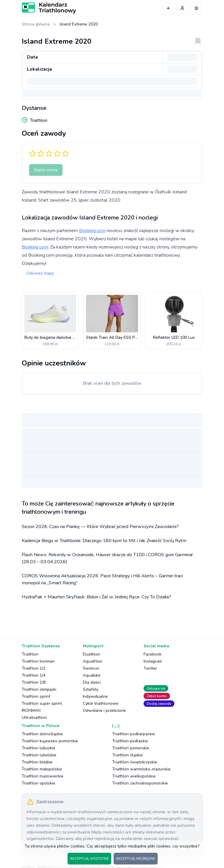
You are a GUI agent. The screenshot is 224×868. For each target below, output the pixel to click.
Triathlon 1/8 (34, 682)
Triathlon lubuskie (38, 748)
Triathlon (30, 654)
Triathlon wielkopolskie (134, 776)
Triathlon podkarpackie (134, 734)
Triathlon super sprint (42, 703)
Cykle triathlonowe (101, 703)
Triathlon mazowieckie (43, 776)
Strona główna (36, 24)
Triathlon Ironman (38, 661)
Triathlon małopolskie (42, 769)
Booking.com (92, 231)
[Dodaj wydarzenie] (168, 8)
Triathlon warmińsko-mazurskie (141, 769)
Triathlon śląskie (127, 755)
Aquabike (92, 675)
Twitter (150, 668)
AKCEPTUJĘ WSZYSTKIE (89, 859)
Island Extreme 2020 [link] (79, 24)
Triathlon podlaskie (130, 741)
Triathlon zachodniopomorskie (140, 783)
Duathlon (91, 654)
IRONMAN (31, 710)
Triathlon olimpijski (39, 689)
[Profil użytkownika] (182, 8)
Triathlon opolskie (38, 783)
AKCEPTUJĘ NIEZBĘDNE (136, 859)
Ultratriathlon (34, 718)
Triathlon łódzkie (37, 762)
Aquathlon (93, 661)
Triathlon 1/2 (34, 668)
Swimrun (91, 668)
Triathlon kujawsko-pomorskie (50, 741)
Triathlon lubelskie (39, 755)
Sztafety (91, 689)
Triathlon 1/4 (34, 675)
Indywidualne (95, 696)
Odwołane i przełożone (104, 710)
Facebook (153, 654)
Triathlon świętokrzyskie (135, 762)
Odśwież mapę (40, 273)
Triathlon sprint (36, 696)
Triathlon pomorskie (131, 748)
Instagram (153, 661)
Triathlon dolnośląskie (42, 734)
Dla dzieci (92, 682)
